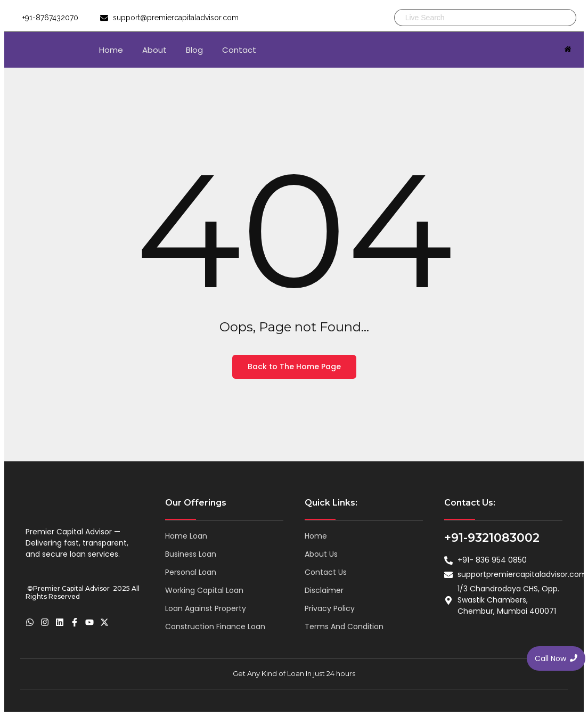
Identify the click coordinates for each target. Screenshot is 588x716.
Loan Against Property (206, 608)
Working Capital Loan (204, 590)
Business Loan (191, 554)
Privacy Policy (330, 608)
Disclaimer (324, 590)
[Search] (473, 18)
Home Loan (186, 536)
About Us (321, 554)
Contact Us (326, 572)
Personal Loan (191, 572)
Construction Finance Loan (215, 626)
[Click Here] (568, 50)
